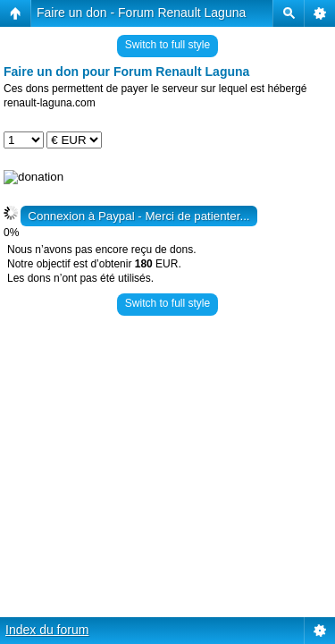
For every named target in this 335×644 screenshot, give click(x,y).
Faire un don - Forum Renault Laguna (141, 13)
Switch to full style (167, 45)
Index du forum (47, 630)
